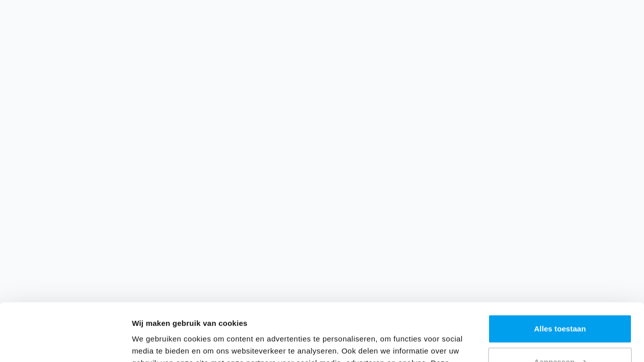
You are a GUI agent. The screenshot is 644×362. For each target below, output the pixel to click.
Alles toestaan (560, 271)
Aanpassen (560, 304)
